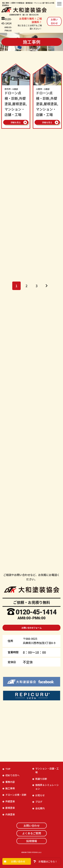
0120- (20, 612)
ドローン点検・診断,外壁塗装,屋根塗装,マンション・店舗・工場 (16, 102)
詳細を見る (16, 122)
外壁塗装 (10, 801)
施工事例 (10, 788)
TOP (8, 769)
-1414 (48, 612)
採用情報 (32, 841)
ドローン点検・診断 (16, 795)
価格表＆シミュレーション (47, 787)
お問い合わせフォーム (32, 628)
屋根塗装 (10, 808)
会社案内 (40, 808)
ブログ (39, 802)
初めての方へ (12, 775)
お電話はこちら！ (48, 861)
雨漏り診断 (41, 779)
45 (32, 612)
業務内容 (10, 782)
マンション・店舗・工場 (47, 770)
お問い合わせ (54, 21)
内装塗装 (10, 814)
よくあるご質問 (32, 833)
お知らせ (40, 795)
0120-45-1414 (7, 21)
